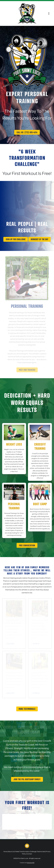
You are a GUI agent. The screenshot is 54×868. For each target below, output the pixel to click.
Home (5, 851)
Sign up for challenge (16, 239)
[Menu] (49, 14)
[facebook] (27, 846)
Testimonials (41, 851)
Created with (27, 863)
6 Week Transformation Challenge (25, 851)
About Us (11, 851)
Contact (29, 854)
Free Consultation (27, 545)
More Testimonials (27, 709)
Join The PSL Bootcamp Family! (27, 779)
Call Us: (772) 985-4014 (27, 132)
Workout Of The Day (39, 239)
